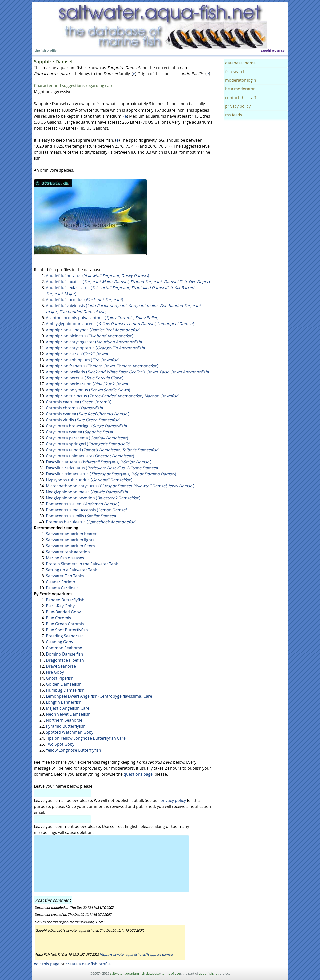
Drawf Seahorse (61, 666)
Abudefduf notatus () (98, 276)
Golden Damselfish (64, 684)
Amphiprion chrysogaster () (94, 342)
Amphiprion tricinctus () (113, 396)
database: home (240, 63)
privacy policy (173, 800)
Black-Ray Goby (60, 606)
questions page (138, 774)
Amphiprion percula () (85, 378)
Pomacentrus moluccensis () (87, 510)
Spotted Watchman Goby (70, 732)
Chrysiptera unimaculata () (90, 456)
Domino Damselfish (65, 654)
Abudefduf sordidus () (85, 300)
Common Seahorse (64, 648)
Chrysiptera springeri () (88, 444)
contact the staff (241, 98)
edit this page (47, 964)
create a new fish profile (88, 964)
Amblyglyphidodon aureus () (120, 324)
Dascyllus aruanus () (99, 462)
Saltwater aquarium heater (71, 534)
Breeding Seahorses (65, 636)
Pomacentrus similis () (81, 516)
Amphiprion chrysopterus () (95, 348)
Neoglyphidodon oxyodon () (93, 498)
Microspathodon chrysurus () (120, 486)
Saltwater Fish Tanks (65, 576)
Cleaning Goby (60, 642)
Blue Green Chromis (65, 624)
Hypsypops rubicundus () (89, 480)
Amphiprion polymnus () (88, 390)
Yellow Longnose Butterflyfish (74, 750)
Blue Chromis (59, 618)
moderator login (241, 80)
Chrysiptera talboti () (103, 450)
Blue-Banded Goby (63, 612)
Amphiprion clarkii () (77, 354)
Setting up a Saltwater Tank (71, 570)
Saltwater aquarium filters (70, 546)
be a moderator (240, 89)
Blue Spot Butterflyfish (67, 630)
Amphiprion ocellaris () (127, 372)
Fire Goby (55, 672)
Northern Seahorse (64, 720)
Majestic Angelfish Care (68, 708)
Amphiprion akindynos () (93, 330)
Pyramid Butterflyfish (66, 726)
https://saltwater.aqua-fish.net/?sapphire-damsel (136, 954)
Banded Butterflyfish (65, 600)
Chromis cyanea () (88, 414)
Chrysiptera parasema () (87, 438)
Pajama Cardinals (62, 588)
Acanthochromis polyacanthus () (102, 318)
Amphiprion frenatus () (102, 366)
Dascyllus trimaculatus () (111, 474)
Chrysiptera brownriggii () (86, 426)
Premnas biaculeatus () (91, 522)
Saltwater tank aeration (68, 552)
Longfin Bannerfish (64, 702)
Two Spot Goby (60, 744)
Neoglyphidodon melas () (87, 492)
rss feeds (234, 115)
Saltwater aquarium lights (70, 540)
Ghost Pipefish (60, 678)
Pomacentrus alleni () (83, 504)
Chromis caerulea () (79, 402)
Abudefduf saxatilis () (128, 282)
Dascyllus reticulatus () (102, 468)
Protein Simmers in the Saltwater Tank (82, 564)
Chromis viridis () (83, 420)
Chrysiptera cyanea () (79, 432)
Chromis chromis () (74, 408)
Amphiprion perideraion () (87, 384)
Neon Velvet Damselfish (68, 714)
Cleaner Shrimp (61, 582)
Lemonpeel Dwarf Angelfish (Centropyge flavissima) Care (99, 696)
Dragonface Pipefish (65, 660)
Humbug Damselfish (65, 690)
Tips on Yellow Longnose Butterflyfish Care (86, 738)
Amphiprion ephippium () (83, 360)
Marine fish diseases (65, 558)
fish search (235, 72)
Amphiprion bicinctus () (90, 336)
